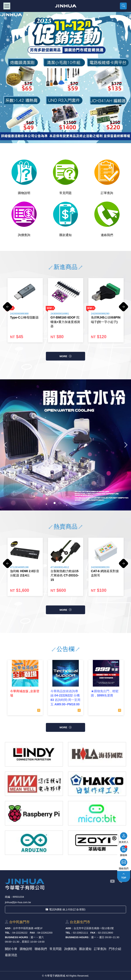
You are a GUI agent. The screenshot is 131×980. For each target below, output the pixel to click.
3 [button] (65, 503)
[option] (65, 78)
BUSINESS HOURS (16, 937)
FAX (32, 933)
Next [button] (123, 308)
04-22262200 (45, 933)
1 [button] (55, 503)
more (63, 356)
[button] (123, 6)
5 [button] (75, 503)
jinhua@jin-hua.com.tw (18, 902)
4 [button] (70, 503)
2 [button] (60, 503)
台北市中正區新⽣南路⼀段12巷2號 (94, 928)
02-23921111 (80, 933)
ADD (8, 928)
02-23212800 (105, 933)
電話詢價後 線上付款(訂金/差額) (65, 909)
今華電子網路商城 (66, 6)
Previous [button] (8, 308)
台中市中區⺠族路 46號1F (28, 928)
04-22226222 (20, 933)
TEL (7, 933)
